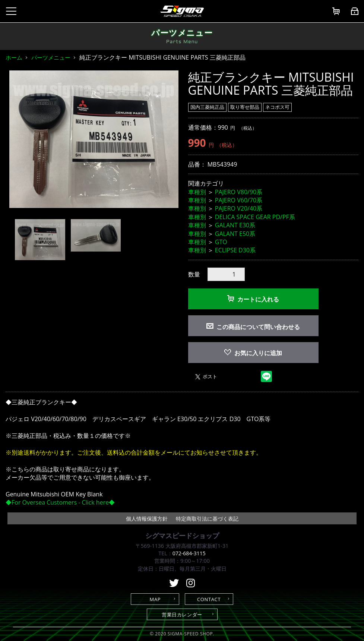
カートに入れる (253, 299)
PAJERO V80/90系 (239, 192)
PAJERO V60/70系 (239, 200)
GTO (221, 242)
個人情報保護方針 (147, 519)
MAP (155, 599)
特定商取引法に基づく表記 (207, 519)
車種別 (197, 192)
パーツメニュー (51, 57)
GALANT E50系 (235, 234)
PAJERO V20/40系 (239, 208)
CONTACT (209, 599)
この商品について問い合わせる (258, 327)
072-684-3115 (189, 553)
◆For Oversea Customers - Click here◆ (60, 502)
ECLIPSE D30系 (235, 250)
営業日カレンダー (182, 615)
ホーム (14, 57)
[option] (94, 139)
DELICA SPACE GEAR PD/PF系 (255, 217)
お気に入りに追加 (253, 353)
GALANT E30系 (235, 225)
